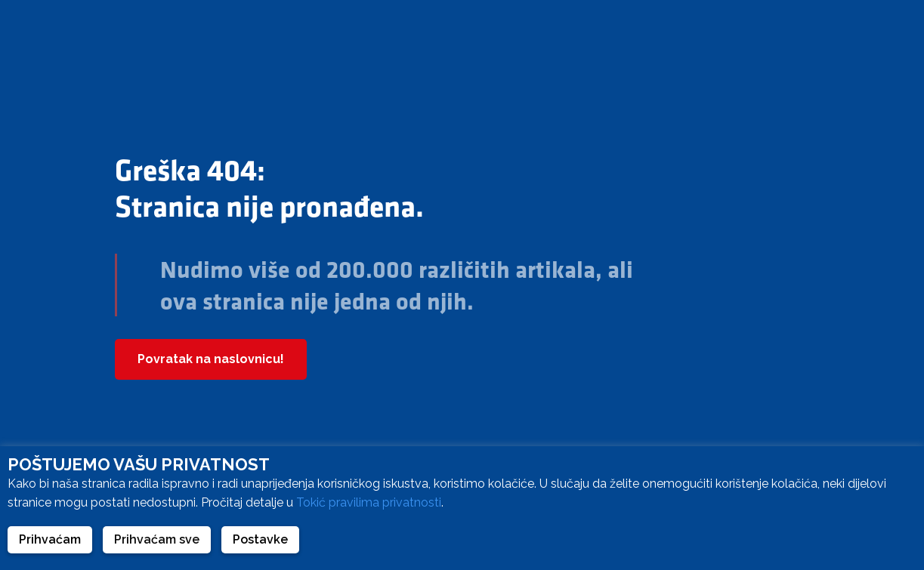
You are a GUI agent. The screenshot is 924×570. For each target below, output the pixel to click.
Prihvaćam (50, 539)
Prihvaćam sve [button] (157, 539)
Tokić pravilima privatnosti (369, 502)
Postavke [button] (260, 539)
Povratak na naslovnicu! (211, 359)
